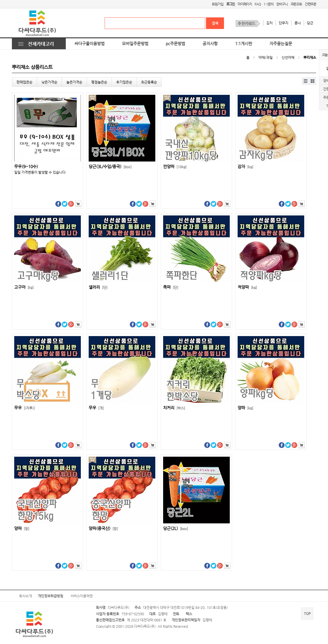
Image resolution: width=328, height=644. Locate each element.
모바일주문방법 (135, 44)
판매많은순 (24, 82)
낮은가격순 (49, 82)
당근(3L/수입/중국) (110, 167)
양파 (245, 408)
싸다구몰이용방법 (90, 44)
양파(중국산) (103, 528)
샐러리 (98, 287)
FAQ (258, 4)
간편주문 (310, 4)
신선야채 (288, 57)
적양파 (247, 287)
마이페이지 (245, 4)
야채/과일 (266, 57)
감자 (245, 167)
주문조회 (296, 4)
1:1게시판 (244, 44)
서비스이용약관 (82, 596)
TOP (307, 614)
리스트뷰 (306, 81)
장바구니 (282, 4)
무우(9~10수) (26, 167)
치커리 (174, 408)
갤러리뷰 (312, 81)
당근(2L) (176, 528)
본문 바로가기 (0, 0)
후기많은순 (124, 82)
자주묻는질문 (281, 44)
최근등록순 (149, 82)
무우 (24, 408)
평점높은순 (99, 82)
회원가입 (217, 4)
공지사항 (210, 44)
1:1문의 (268, 4)
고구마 (24, 287)
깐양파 (175, 167)
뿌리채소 (310, 57)
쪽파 (171, 287)
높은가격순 (74, 82)
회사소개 (25, 596)
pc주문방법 (175, 44)
